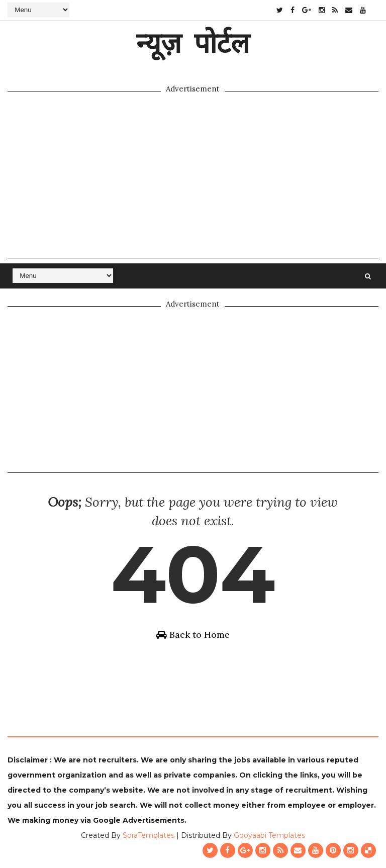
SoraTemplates (149, 835)
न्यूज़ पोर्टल (193, 42)
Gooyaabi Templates (269, 835)
